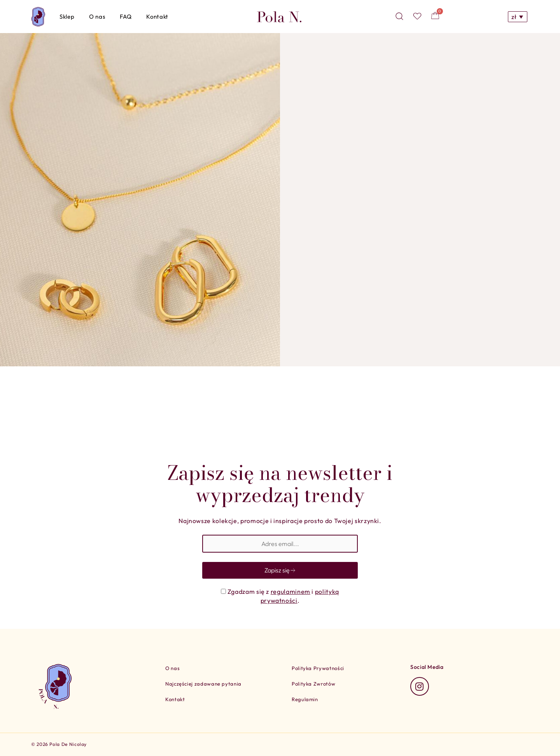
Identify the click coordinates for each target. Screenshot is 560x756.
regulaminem (290, 591)
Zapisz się (280, 570)
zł (514, 17)
